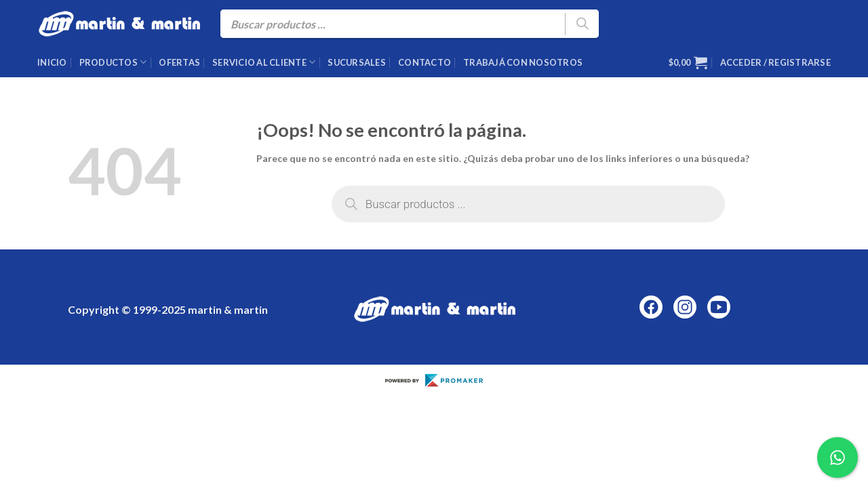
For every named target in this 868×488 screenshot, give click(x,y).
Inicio (52, 62)
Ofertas (179, 62)
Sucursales (357, 62)
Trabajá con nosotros (523, 62)
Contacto (425, 62)
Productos (113, 62)
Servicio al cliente (264, 62)
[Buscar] (582, 24)
